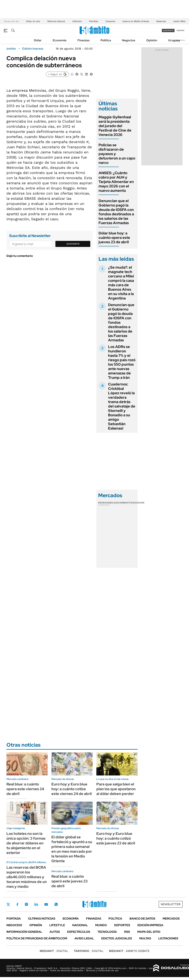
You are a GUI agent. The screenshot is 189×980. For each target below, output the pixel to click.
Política (106, 40)
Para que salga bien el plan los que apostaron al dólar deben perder (116, 789)
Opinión (152, 40)
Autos (55, 932)
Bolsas (114, 503)
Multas (145, 938)
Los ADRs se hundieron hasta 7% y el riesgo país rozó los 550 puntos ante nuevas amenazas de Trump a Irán (122, 362)
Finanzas (83, 40)
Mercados (171, 919)
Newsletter (181, 40)
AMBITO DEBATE (129, 951)
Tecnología (107, 932)
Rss (127, 932)
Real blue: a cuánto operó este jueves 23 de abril (69, 881)
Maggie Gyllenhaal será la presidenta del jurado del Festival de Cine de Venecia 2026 (115, 126)
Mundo (101, 925)
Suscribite (73, 244)
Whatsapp (56, 904)
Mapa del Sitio (149, 932)
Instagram (26, 904)
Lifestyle (57, 925)
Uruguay (174, 40)
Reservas (161, 21)
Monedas (104, 503)
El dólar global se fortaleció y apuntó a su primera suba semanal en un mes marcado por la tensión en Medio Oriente (72, 849)
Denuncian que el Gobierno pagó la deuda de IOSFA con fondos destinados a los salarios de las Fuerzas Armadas (116, 212)
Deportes (122, 925)
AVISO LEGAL (84, 938)
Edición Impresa (150, 925)
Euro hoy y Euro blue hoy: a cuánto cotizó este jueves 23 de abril (116, 838)
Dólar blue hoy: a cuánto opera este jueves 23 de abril (114, 238)
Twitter (8, 904)
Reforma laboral (56, 21)
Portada (14, 919)
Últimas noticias (42, 919)
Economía (60, 40)
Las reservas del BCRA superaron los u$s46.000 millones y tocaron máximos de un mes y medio (27, 877)
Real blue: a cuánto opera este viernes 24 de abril (25, 789)
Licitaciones (168, 938)
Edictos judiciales (117, 938)
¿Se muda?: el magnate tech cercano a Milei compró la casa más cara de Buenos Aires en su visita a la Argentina (121, 283)
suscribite (168, 30)
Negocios (129, 40)
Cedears (139, 503)
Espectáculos (79, 932)
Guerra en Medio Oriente (136, 21)
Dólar (38, 40)
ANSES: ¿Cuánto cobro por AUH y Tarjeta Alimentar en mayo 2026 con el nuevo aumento (116, 182)
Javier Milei (179, 21)
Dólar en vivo (33, 21)
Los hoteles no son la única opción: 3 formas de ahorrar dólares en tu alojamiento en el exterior (26, 843)
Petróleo (94, 21)
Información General (24, 932)
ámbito (11, 49)
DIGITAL (54, 951)
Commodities (126, 503)
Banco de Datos (142, 919)
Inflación (77, 21)
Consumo (110, 21)
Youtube (46, 904)
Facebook (17, 904)
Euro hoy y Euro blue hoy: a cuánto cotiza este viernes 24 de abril (72, 789)
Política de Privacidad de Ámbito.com (37, 938)
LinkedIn (36, 904)
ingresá (180, 30)
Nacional (80, 925)
